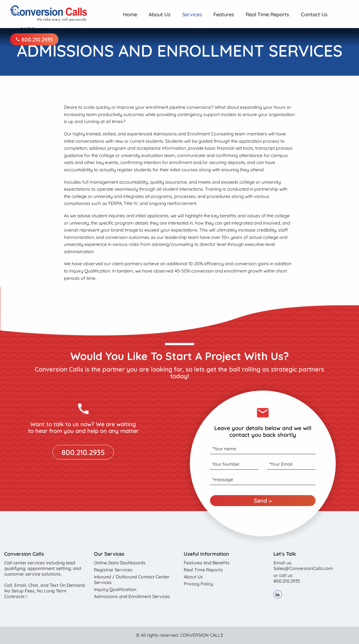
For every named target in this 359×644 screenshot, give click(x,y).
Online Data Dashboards (120, 563)
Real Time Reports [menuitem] (267, 14)
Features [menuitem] (224, 14)
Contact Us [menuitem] (314, 14)
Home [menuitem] (130, 14)
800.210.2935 (34, 39)
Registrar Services (113, 570)
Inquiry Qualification (115, 589)
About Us (193, 577)
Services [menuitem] (192, 14)
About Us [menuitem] (160, 14)
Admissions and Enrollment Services (132, 596)
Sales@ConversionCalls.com (303, 568)
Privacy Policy (198, 584)
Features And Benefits (207, 563)
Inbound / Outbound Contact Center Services (132, 580)
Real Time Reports (203, 570)
